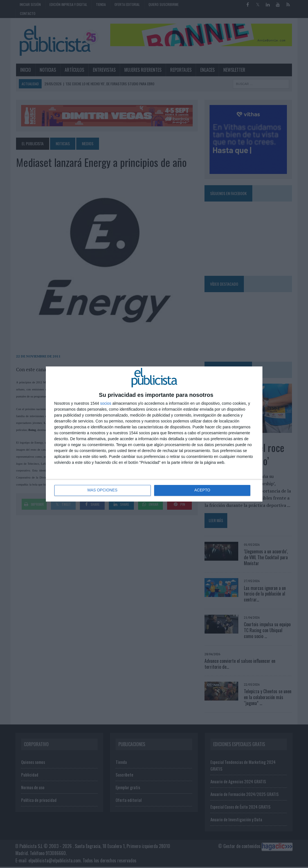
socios (106, 403)
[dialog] (154, 434)
